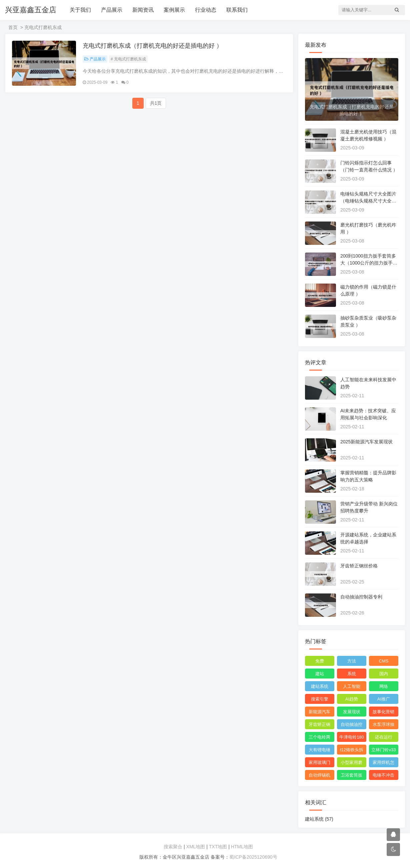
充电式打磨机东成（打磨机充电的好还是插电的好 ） (152, 46)
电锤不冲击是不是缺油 (383, 776)
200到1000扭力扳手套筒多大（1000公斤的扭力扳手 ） (368, 263)
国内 (384, 674)
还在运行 (384, 737)
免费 (320, 661)
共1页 (156, 103)
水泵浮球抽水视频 (383, 726)
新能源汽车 (319, 712)
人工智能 (352, 686)
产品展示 (112, 10)
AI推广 (384, 699)
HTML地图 (242, 847)
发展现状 (352, 712)
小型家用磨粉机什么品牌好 (351, 764)
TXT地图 (218, 847)
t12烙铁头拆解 (352, 751)
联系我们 (237, 10)
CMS (384, 661)
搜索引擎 (320, 699)
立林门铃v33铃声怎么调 (383, 751)
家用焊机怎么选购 (383, 764)
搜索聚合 (173, 847)
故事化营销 (383, 712)
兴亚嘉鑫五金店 (31, 10)
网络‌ (384, 686)
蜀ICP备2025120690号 (253, 857)
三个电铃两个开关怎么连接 (319, 738)
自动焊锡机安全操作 (319, 776)
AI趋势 (352, 699)
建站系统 (320, 686)
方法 (352, 661)
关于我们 (80, 10)
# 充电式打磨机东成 (128, 59)
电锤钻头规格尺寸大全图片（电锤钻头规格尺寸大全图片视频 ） (368, 201)
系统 (352, 674)
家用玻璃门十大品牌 (319, 764)
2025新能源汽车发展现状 (366, 442)
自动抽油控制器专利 (361, 597)
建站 (320, 674)
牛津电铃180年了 (352, 738)
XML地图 (196, 847)
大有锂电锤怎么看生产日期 (319, 751)
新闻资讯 (143, 10)
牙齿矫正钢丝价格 (359, 566)
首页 (13, 27)
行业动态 (206, 10)
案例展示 (174, 10)
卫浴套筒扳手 (351, 776)
